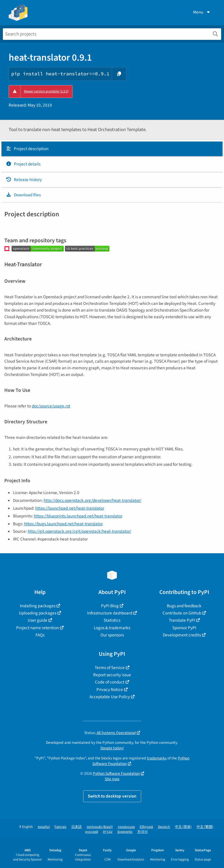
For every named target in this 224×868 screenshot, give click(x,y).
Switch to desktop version (112, 796)
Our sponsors (112, 635)
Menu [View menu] (202, 12)
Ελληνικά (146, 827)
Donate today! (112, 748)
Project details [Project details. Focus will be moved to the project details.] (23, 164)
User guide (38, 620)
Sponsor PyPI (184, 628)
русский (92, 832)
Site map (112, 779)
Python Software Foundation (116, 773)
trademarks (157, 758)
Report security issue (112, 675)
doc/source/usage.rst (51, 406)
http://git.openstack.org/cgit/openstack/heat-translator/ (79, 531)
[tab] (112, 149)
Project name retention (38, 628)
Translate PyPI (182, 620)
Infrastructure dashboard (110, 613)
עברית (108, 832)
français (60, 827)
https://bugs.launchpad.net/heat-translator (63, 524)
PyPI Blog (110, 606)
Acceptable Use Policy (110, 697)
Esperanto (125, 832)
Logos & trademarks (112, 628)
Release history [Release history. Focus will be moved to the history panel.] (24, 180)
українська (126, 827)
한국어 (143, 832)
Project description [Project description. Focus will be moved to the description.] (27, 149)
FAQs (40, 635)
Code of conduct (110, 682)
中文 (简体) (183, 827)
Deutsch (164, 827)
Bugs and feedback (184, 606)
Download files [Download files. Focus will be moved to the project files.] (23, 195)
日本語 (76, 827)
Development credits (182, 635)
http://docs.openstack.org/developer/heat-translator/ (92, 500)
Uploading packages (38, 613)
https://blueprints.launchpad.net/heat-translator (78, 516)
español (44, 827)
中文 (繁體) (205, 827)
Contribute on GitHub (182, 613)
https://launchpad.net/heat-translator (70, 508)
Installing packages (38, 606)
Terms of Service (110, 668)
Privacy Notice (110, 690)
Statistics (112, 620)
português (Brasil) (100, 827)
